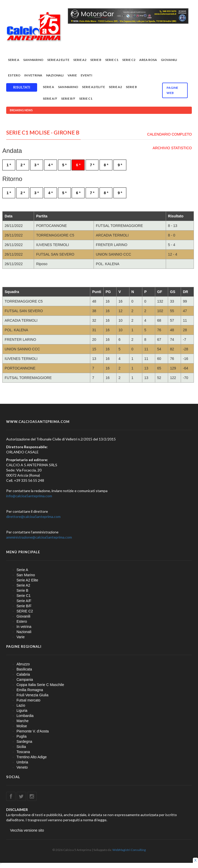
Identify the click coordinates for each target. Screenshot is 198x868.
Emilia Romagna (30, 690)
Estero (14, 75)
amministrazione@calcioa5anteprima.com (39, 537)
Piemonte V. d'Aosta (33, 731)
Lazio (21, 705)
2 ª (23, 165)
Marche (23, 721)
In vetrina (33, 75)
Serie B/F (68, 98)
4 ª (50, 165)
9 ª (120, 165)
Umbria (22, 762)
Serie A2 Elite (58, 60)
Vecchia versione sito (27, 830)
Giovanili (169, 60)
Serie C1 (112, 60)
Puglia (22, 736)
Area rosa (148, 60)
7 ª (92, 165)
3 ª (36, 165)
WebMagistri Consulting (129, 850)
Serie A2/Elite (93, 87)
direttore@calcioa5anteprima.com (33, 516)
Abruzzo (23, 664)
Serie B (96, 60)
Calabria (23, 674)
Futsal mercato (28, 700)
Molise (22, 726)
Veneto (22, 767)
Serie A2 (80, 60)
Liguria (22, 711)
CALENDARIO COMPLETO (170, 134)
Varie (72, 75)
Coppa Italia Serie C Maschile (40, 685)
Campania (25, 680)
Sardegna (24, 741)
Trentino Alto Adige (32, 757)
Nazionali (55, 75)
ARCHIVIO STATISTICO (172, 148)
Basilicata (24, 669)
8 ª (106, 165)
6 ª (78, 165)
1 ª (9, 165)
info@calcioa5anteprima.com (29, 496)
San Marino (33, 60)
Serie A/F (50, 98)
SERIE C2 (129, 60)
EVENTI (86, 75)
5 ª (64, 165)
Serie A (14, 60)
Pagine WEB (172, 90)
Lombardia (25, 716)
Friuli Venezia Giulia (32, 695)
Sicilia (21, 747)
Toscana (23, 752)
